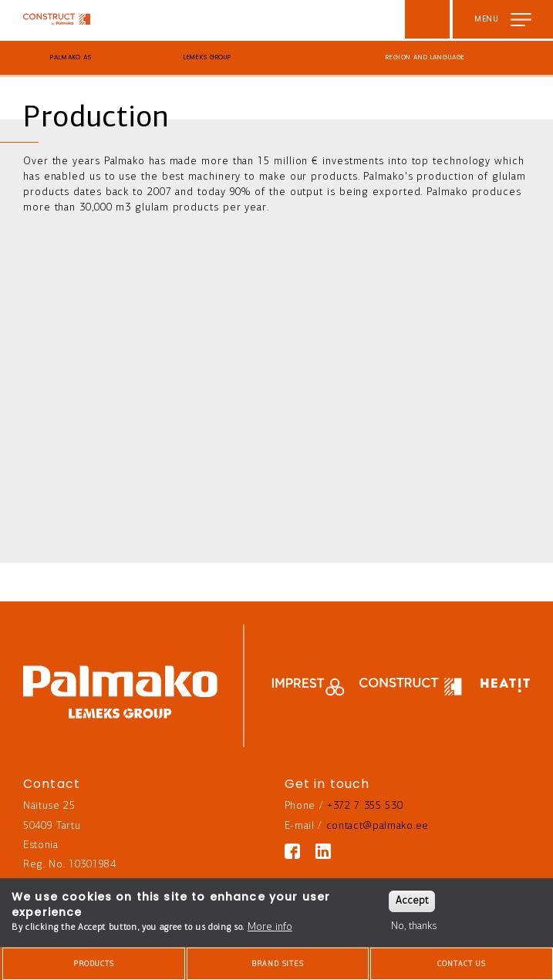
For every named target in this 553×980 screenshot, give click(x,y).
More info (270, 927)
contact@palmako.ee (378, 826)
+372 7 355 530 (365, 806)
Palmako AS (71, 57)
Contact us (462, 964)
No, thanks (414, 926)
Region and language (425, 57)
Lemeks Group (207, 57)
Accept (412, 901)
